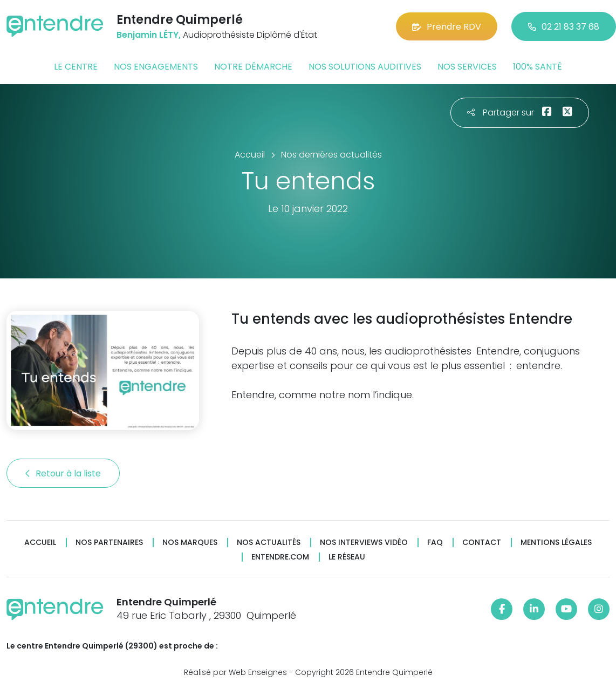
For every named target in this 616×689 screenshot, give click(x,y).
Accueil (40, 543)
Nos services (467, 67)
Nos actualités (269, 543)
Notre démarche (253, 67)
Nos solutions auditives (365, 67)
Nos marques (190, 543)
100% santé (538, 67)
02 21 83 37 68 (564, 27)
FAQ (435, 543)
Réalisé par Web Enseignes (235, 672)
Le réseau (347, 557)
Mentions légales (556, 543)
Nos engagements (156, 67)
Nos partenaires (109, 543)
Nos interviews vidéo (364, 543)
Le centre (76, 67)
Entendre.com (280, 557)
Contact (482, 543)
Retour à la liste (63, 473)
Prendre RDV (447, 27)
